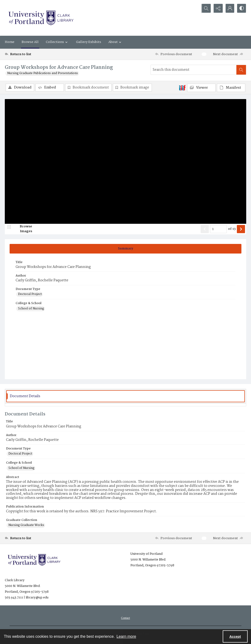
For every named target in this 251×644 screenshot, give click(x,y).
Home (10, 42)
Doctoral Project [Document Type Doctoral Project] (30, 295)
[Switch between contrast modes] (241, 8)
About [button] (115, 42)
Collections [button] (57, 42)
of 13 (232, 229)
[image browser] (23, 229)
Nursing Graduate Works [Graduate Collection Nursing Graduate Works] (26, 526)
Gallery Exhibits (89, 42)
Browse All (30, 42)
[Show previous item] (205, 229)
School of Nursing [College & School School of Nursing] (31, 309)
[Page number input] (218, 229)
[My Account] (229, 8)
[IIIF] (182, 88)
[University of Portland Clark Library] (41, 18)
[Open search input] (205, 8)
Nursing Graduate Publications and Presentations (43, 73)
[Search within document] (241, 70)
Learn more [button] (126, 636)
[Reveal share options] (217, 8)
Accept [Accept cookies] (235, 637)
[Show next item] (241, 229)
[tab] (125, 249)
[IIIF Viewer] (201, 88)
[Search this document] (194, 70)
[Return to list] (38, 54)
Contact (125, 618)
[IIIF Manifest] (231, 88)
